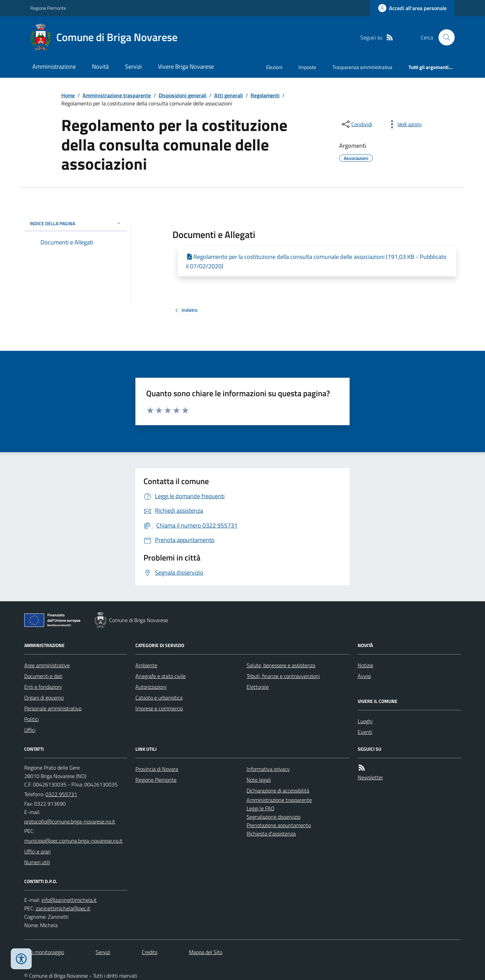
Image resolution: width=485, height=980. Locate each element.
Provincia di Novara (157, 769)
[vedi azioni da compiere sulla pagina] (404, 124)
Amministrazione (54, 66)
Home (68, 95)
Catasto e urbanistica (159, 698)
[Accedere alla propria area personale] (412, 8)
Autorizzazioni (151, 687)
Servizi (133, 66)
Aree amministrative (47, 665)
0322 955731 (61, 794)
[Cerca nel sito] (444, 37)
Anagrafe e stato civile (160, 676)
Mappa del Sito (206, 952)
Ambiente (146, 665)
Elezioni (274, 67)
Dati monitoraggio (44, 952)
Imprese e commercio (159, 708)
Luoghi (365, 721)
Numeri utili (37, 862)
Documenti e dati (43, 676)
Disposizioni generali (183, 95)
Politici (31, 719)
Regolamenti (265, 95)
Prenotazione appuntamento (279, 825)
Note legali (259, 780)
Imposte (307, 67)
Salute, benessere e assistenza (281, 665)
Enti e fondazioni (43, 687)
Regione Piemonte (48, 8)
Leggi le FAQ (261, 808)
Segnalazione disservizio (273, 817)
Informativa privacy (268, 769)
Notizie (365, 665)
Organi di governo (44, 698)
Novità (100, 66)
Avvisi (364, 676)
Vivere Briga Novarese (186, 66)
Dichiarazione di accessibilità (278, 790)
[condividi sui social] (356, 124)
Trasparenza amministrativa (362, 67)
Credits (150, 952)
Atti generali (229, 95)
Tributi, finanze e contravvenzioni (283, 676)
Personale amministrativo (53, 708)
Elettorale (258, 687)
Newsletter (370, 777)
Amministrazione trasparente (117, 95)
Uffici (30, 730)
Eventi (365, 732)
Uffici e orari (37, 851)
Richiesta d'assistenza (271, 834)
